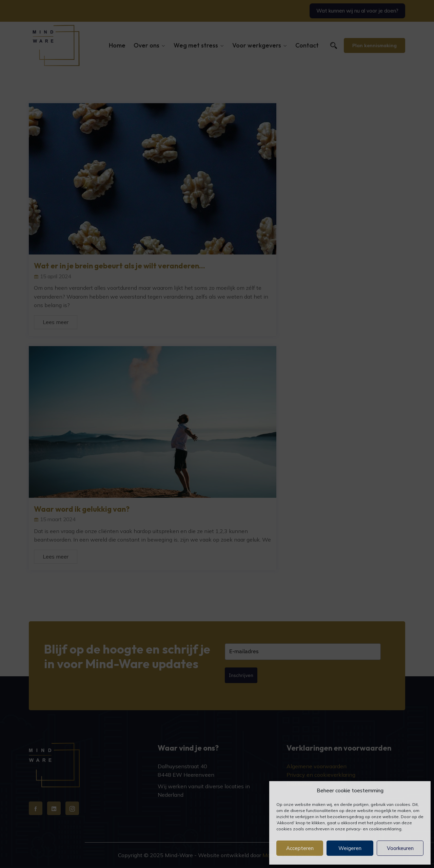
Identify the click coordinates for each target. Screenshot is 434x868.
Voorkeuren (400, 848)
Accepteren (300, 848)
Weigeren (350, 848)
